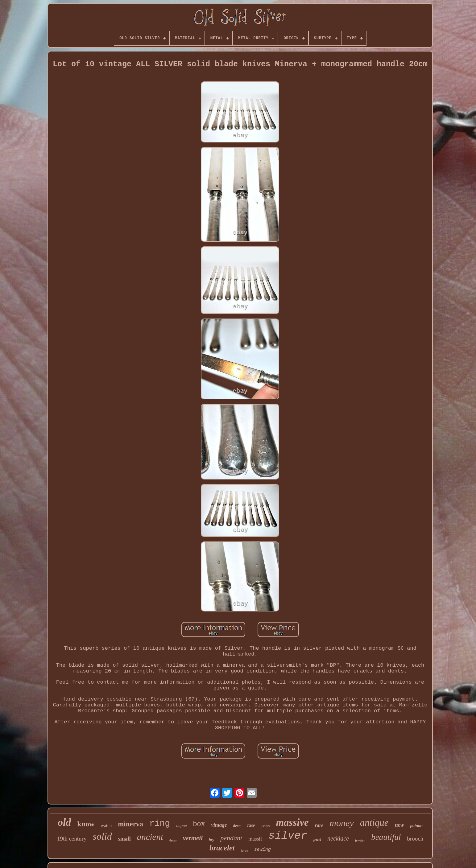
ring (160, 823)
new (399, 825)
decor (173, 840)
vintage (219, 825)
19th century (72, 839)
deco (237, 826)
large (244, 850)
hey (211, 840)
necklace (338, 838)
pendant (231, 838)
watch (106, 825)
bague (181, 826)
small (124, 839)
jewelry (360, 840)
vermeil (193, 838)
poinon (416, 826)
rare (319, 825)
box (199, 823)
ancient (150, 837)
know (86, 824)
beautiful (386, 837)
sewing (263, 850)
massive (292, 822)
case (251, 825)
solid (102, 836)
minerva (130, 824)
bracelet (222, 848)
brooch (415, 839)
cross (265, 826)
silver (288, 836)
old (64, 822)
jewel (317, 840)
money (341, 823)
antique (374, 823)
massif (255, 839)
